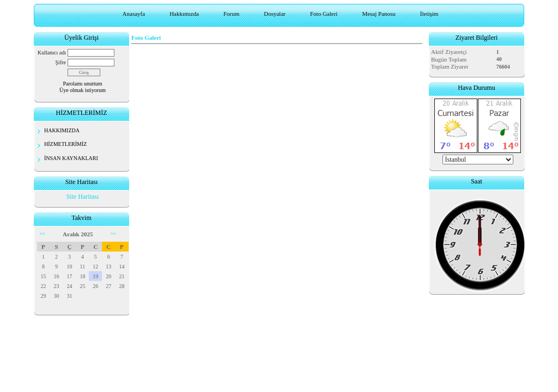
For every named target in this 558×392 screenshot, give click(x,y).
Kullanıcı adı (52, 53)
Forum (231, 14)
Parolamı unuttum (83, 84)
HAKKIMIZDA (62, 130)
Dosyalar (275, 14)
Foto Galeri (324, 14)
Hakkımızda (184, 14)
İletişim (429, 14)
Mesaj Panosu (378, 14)
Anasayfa (134, 14)
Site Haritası (83, 197)
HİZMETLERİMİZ (65, 144)
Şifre (61, 62)
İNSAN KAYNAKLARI (71, 158)
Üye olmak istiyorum (83, 90)
